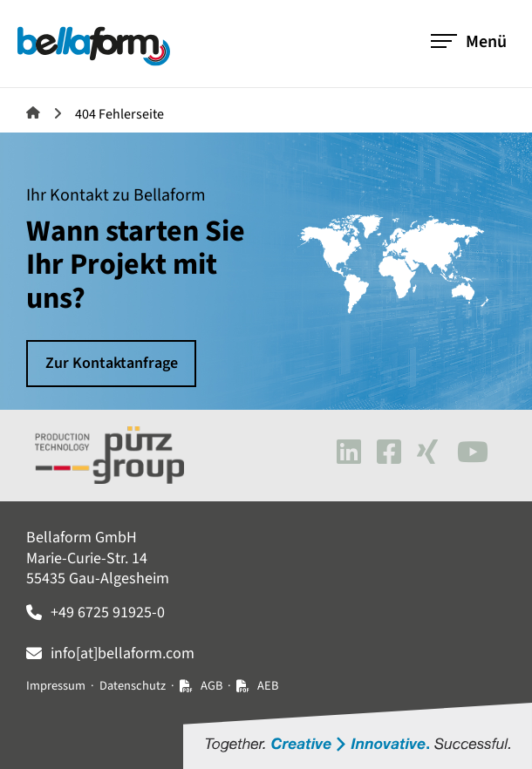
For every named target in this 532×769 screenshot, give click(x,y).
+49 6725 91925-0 (108, 612)
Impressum (56, 686)
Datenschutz (133, 686)
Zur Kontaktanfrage (112, 363)
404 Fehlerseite (119, 114)
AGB (211, 686)
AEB (268, 686)
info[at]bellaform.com (123, 653)
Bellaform (33, 112)
